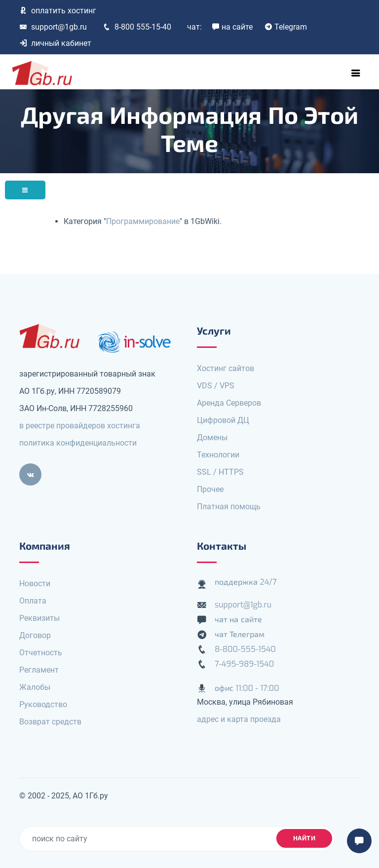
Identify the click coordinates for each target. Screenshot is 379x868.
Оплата (33, 601)
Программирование (143, 221)
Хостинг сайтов (226, 368)
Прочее (210, 489)
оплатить (58, 11)
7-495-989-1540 (244, 664)
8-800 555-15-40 (137, 27)
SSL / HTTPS (220, 472)
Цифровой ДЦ (223, 420)
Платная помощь (229, 507)
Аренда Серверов (229, 403)
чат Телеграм (240, 634)
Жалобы (35, 687)
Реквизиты (39, 618)
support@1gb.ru (53, 27)
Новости (35, 584)
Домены (212, 437)
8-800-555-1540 (245, 649)
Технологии (218, 455)
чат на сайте (238, 620)
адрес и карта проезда (239, 719)
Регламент (39, 670)
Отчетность (41, 653)
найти (304, 838)
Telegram (286, 27)
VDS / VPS (216, 386)
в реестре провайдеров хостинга (80, 426)
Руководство (43, 704)
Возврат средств (50, 722)
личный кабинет (55, 43)
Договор (35, 635)
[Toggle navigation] (356, 73)
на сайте (232, 27)
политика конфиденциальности (78, 443)
